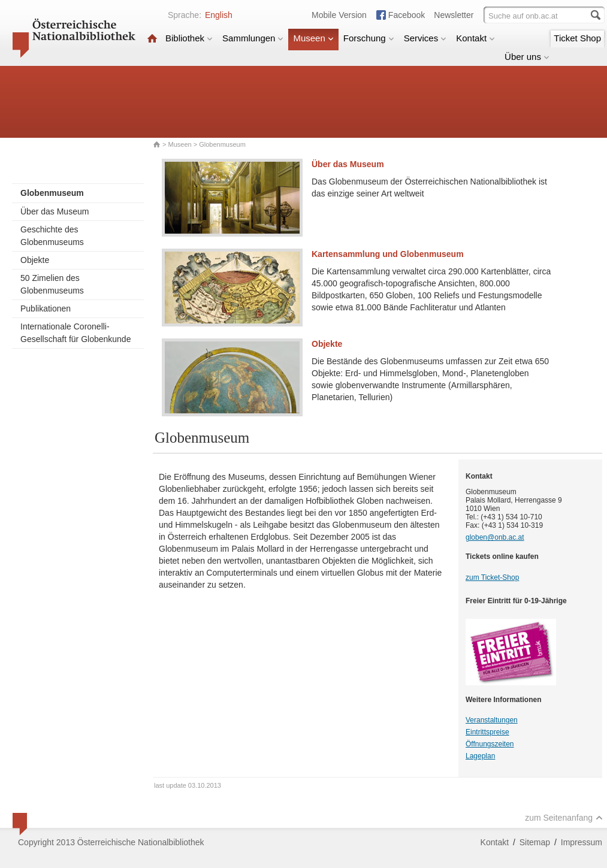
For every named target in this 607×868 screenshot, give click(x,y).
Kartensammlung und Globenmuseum (388, 254)
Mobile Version (339, 15)
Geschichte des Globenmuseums (52, 236)
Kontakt (475, 38)
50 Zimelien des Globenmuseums (52, 284)
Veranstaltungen (492, 720)
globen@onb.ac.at (495, 537)
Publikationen (46, 309)
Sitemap (535, 842)
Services (425, 38)
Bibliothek (189, 38)
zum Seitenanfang (564, 818)
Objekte (35, 260)
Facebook (407, 15)
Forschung (369, 38)
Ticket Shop (577, 38)
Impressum (582, 842)
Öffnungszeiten (490, 744)
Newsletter (454, 15)
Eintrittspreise (487, 732)
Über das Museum (55, 211)
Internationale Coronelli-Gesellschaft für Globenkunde (76, 333)
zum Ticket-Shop (492, 577)
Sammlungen (253, 38)
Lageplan (480, 756)
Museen (313, 38)
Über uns (527, 57)
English (219, 15)
